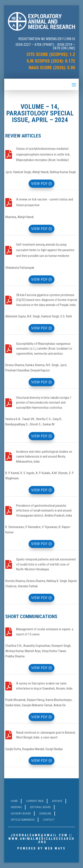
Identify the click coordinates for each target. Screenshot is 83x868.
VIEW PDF (39, 184)
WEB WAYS (55, 848)
